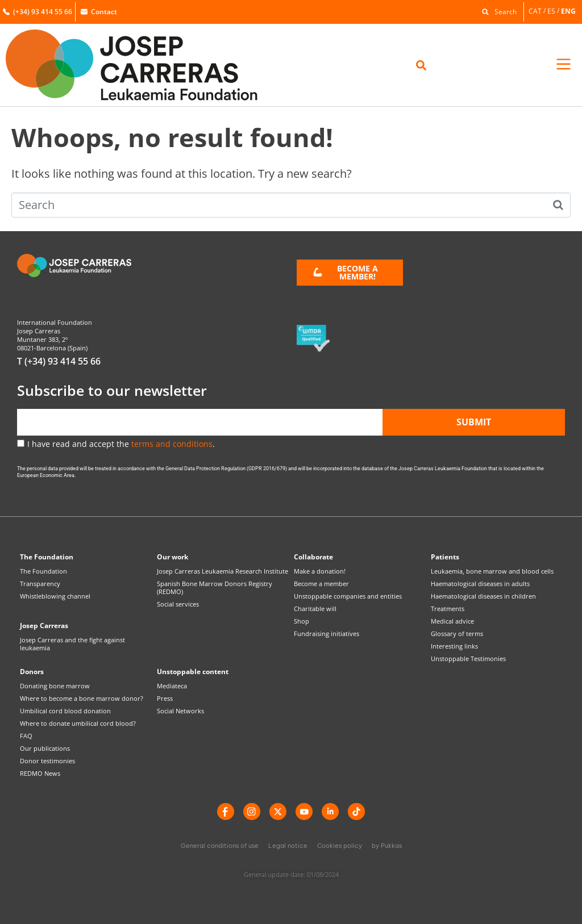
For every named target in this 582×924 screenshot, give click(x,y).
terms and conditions (172, 444)
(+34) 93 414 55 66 (38, 12)
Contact (99, 12)
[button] (496, 11)
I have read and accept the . (121, 444)
